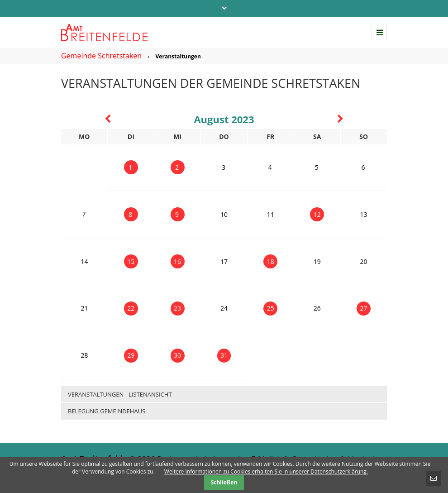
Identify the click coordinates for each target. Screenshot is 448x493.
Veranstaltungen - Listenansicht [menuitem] (120, 394)
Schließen (224, 482)
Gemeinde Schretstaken (101, 56)
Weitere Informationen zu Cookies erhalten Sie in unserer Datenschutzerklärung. (266, 471)
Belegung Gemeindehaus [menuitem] (107, 411)
